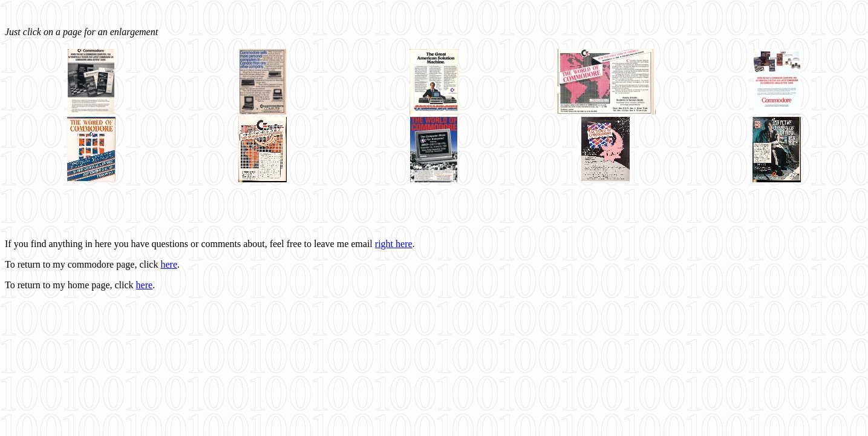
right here (394, 244)
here (169, 264)
